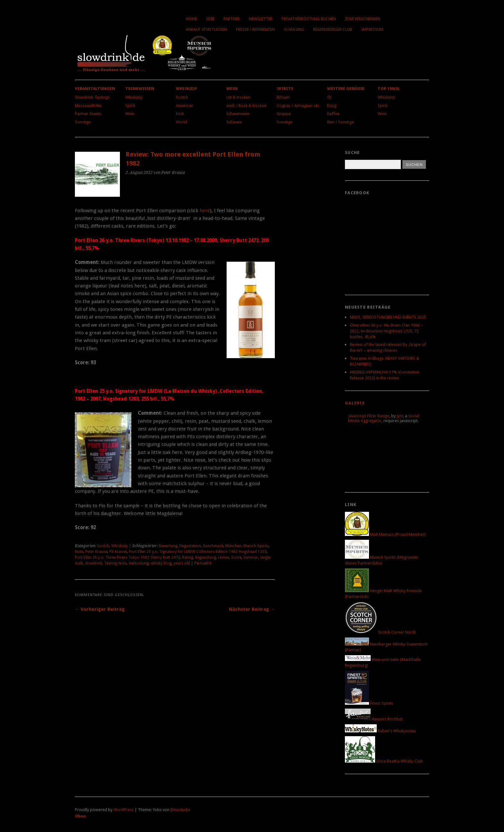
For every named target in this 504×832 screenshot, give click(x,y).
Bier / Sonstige (341, 122)
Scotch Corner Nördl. (381, 632)
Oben (80, 816)
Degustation (190, 546)
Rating (188, 557)
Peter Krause (96, 552)
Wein (130, 114)
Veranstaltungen (95, 89)
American (184, 106)
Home (191, 19)
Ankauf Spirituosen (206, 29)
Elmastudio (180, 810)
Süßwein (234, 122)
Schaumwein (238, 114)
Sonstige (83, 122)
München (233, 546)
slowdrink (94, 563)
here (205, 211)
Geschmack (213, 546)
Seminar (251, 557)
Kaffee (333, 114)
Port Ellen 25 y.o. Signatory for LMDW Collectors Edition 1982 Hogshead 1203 (198, 552)
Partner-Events (88, 114)
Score (236, 557)
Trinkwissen (140, 89)
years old (182, 563)
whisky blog (161, 563)
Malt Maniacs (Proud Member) (385, 534)
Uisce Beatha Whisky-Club (384, 761)
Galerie (355, 403)
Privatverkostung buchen (309, 19)
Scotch (182, 97)
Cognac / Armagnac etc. (298, 106)
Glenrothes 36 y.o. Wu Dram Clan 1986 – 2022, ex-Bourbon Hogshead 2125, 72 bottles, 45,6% (386, 331)
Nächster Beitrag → (252, 609)
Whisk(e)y (134, 97)
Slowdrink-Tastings (92, 97)
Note (79, 552)
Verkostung (139, 563)
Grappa (284, 114)
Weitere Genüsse (346, 89)
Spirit (130, 106)
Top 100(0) (388, 89)
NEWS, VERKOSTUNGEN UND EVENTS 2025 (388, 317)
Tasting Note (115, 563)
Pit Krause (118, 552)
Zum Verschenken (363, 19)
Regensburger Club (333, 29)
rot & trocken (238, 97)
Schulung (294, 29)
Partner (232, 19)
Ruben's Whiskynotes (380, 731)
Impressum (372, 29)
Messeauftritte (88, 106)
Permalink (203, 563)
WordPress (124, 810)
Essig (332, 106)
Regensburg (206, 557)
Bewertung (168, 546)
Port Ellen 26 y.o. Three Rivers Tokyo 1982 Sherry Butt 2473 (127, 557)
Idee (210, 19)
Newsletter (261, 19)
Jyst (400, 416)
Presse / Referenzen (255, 29)
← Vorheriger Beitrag (100, 609)
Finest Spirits (369, 703)
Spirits (285, 89)
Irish (180, 114)
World (181, 122)
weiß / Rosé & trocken (246, 106)
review (224, 557)
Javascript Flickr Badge (369, 416)
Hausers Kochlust (374, 719)
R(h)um (283, 97)
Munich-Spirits (256, 546)
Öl (329, 97)
